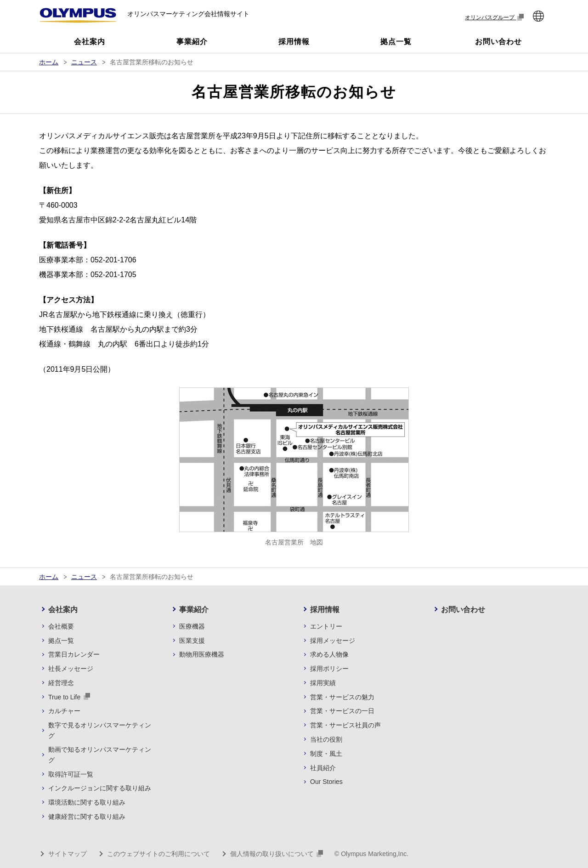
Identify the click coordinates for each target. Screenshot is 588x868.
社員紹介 (323, 768)
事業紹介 (194, 610)
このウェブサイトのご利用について (158, 854)
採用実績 (323, 683)
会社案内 (63, 610)
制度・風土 (326, 754)
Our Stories (326, 782)
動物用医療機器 (202, 654)
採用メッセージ (333, 641)
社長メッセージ (71, 669)
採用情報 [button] (294, 42)
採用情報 (325, 610)
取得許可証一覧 (71, 774)
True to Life (69, 697)
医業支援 (192, 641)
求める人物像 (329, 654)
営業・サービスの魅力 (342, 697)
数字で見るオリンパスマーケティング (100, 730)
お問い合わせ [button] (498, 42)
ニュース (84, 62)
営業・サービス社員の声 (345, 725)
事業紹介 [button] (192, 42)
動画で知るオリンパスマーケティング (100, 755)
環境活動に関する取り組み (87, 802)
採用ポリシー (329, 669)
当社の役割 (326, 739)
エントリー (326, 626)
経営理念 (61, 683)
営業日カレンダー (74, 654)
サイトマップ (68, 854)
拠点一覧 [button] (396, 42)
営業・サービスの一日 (342, 711)
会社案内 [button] (90, 42)
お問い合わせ (463, 610)
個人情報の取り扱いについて (277, 854)
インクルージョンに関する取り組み (100, 788)
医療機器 (192, 626)
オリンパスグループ (494, 17)
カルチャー (64, 711)
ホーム (49, 62)
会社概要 (61, 626)
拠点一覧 (61, 641)
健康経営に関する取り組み (87, 817)
